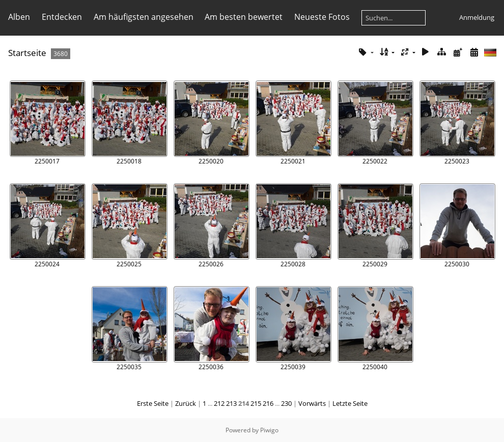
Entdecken (62, 17)
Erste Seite (153, 403)
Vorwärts (312, 403)
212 (219, 403)
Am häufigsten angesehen (144, 17)
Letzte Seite (350, 403)
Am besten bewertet (244, 17)
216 (268, 403)
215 (256, 403)
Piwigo (269, 430)
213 (231, 403)
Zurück (186, 403)
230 (286, 403)
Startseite (27, 53)
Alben (19, 17)
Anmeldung (477, 17)
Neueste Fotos (322, 17)
